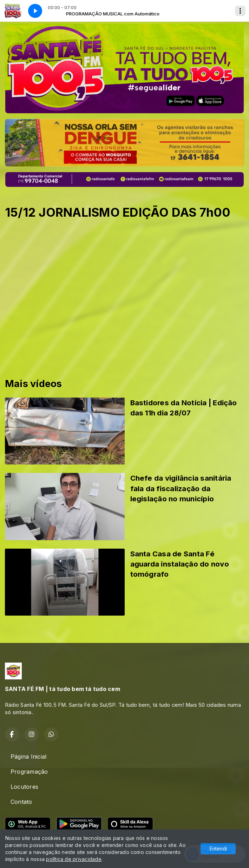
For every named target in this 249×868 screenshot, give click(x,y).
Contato (21, 802)
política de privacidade (74, 859)
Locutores (24, 787)
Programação (29, 772)
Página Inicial (28, 757)
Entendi (218, 849)
